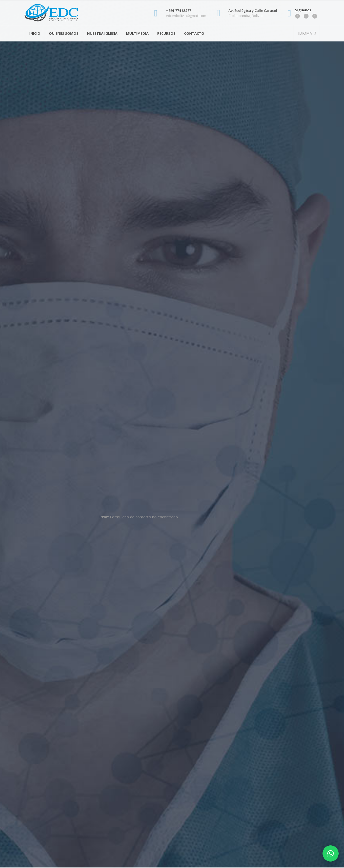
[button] (331, 853)
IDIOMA (304, 33)
